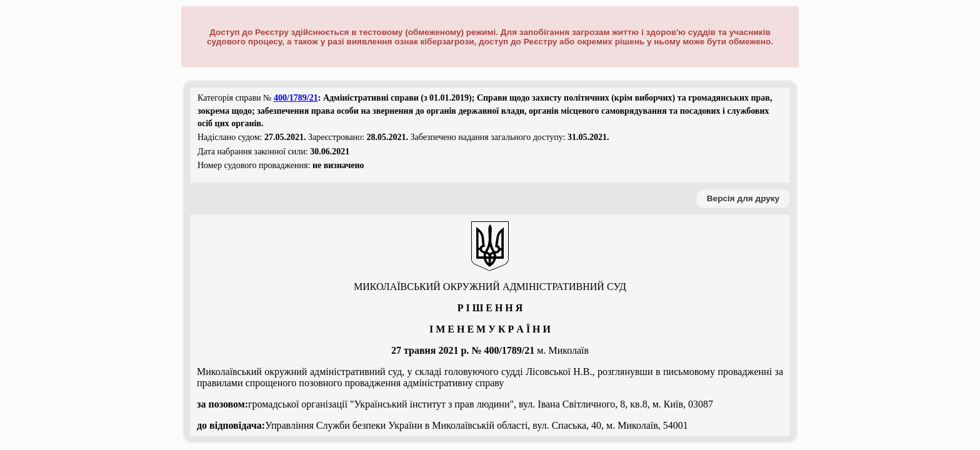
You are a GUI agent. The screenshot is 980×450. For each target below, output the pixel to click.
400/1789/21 (296, 98)
